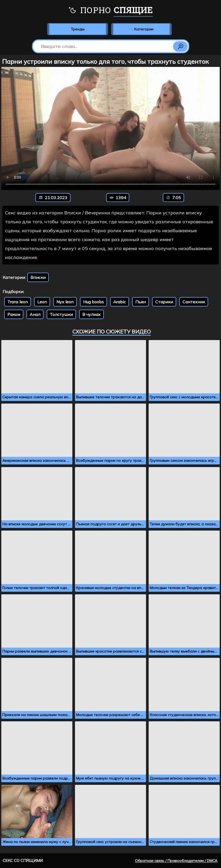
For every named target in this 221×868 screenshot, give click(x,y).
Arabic (120, 302)
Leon (42, 302)
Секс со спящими (23, 861)
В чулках (91, 314)
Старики (164, 302)
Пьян (141, 302)
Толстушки (61, 314)
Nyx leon (65, 302)
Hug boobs (93, 302)
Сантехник (194, 302)
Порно (110, 10)
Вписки (38, 277)
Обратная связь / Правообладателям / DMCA (176, 861)
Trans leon (18, 302)
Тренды (78, 29)
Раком (14, 314)
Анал (35, 314)
